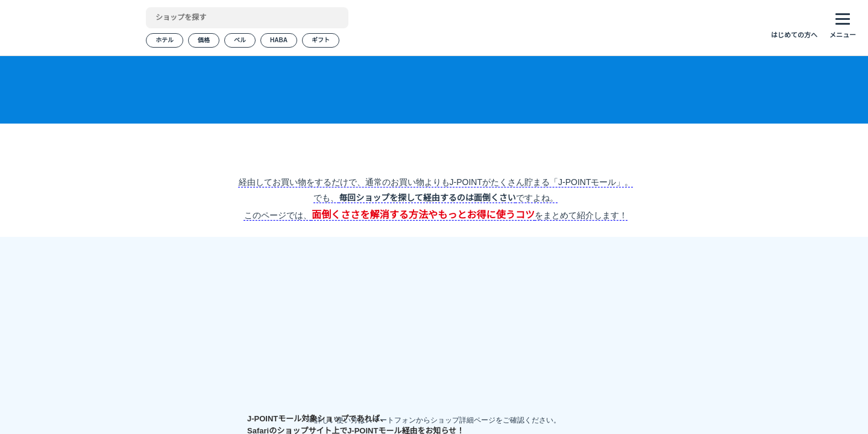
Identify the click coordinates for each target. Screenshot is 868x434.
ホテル (165, 42)
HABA (278, 42)
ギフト (319, 42)
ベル (240, 42)
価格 (204, 42)
